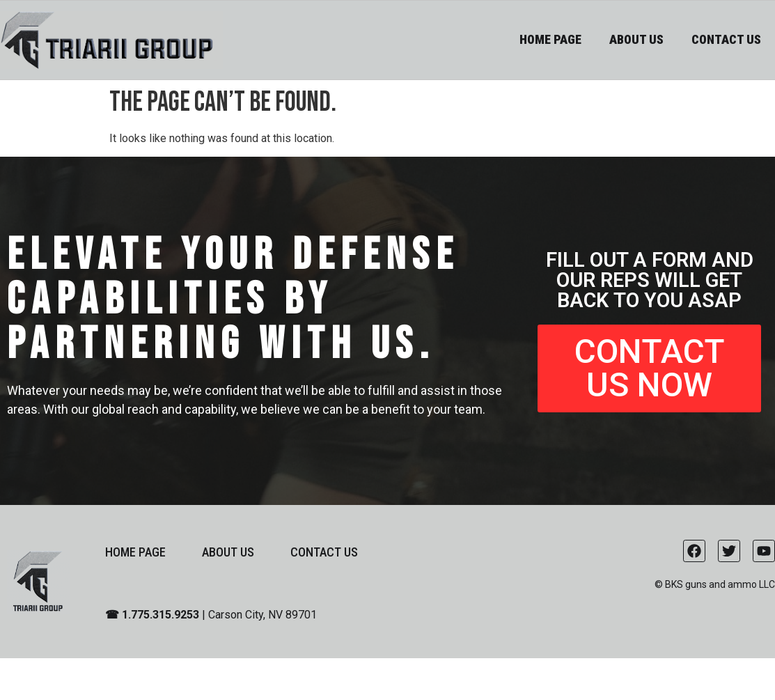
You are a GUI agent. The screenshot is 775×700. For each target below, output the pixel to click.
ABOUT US (636, 39)
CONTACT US (726, 39)
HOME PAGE (550, 39)
